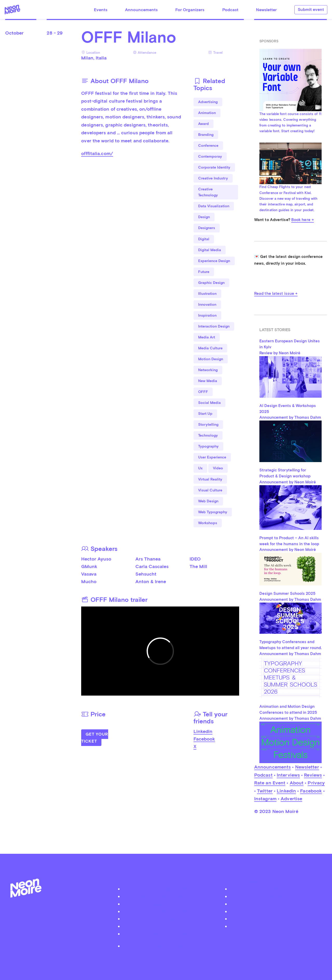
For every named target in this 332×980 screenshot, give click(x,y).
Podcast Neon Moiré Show (169, 896)
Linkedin (203, 731)
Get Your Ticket (95, 738)
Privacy (316, 783)
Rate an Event (270, 783)
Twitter (265, 791)
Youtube (276, 926)
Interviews (288, 775)
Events (101, 10)
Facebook (204, 739)
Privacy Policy (168, 946)
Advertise (291, 799)
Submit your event (169, 904)
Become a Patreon (169, 934)
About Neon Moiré (168, 889)
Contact (169, 926)
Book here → (303, 220)
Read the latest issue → (276, 294)
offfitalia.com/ (97, 153)
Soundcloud (276, 911)
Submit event (311, 9)
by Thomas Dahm (166, 958)
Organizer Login (169, 911)
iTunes (276, 919)
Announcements (141, 10)
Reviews (313, 775)
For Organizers (190, 10)
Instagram (265, 799)
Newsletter (266, 10)
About (297, 783)
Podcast (230, 10)
